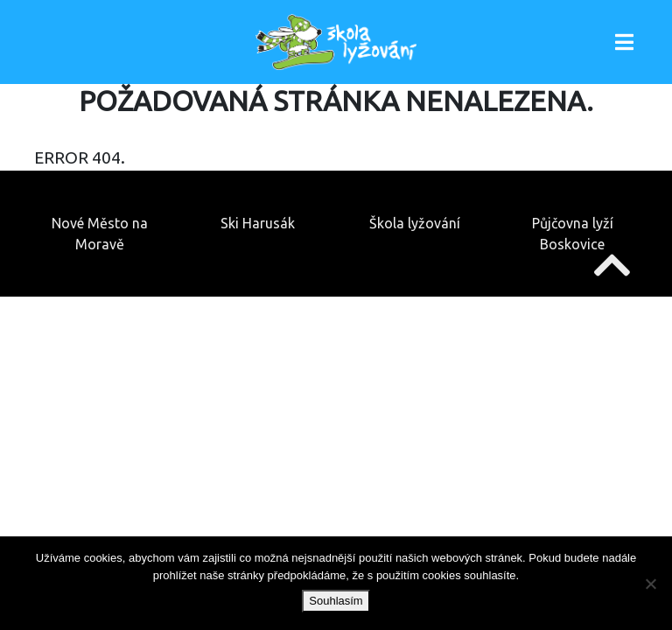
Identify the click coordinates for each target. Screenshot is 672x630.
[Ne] (650, 584)
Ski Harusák (258, 223)
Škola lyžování (415, 223)
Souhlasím (336, 601)
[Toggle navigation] (624, 42)
